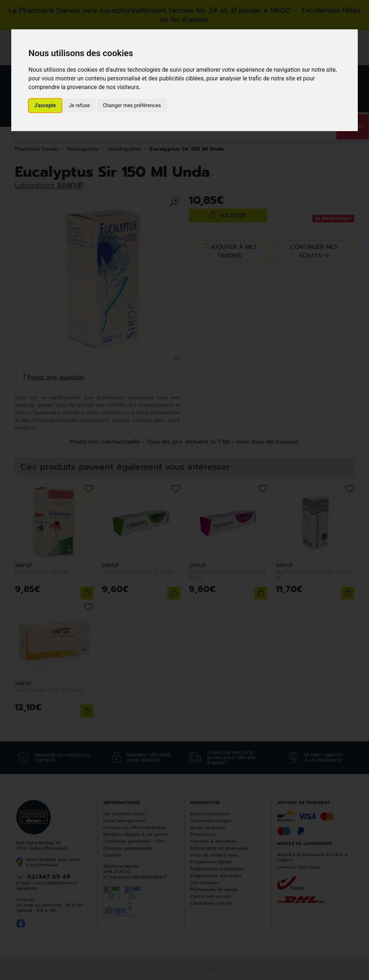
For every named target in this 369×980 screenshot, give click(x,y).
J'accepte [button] (45, 105)
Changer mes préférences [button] (132, 105)
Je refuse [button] (79, 105)
